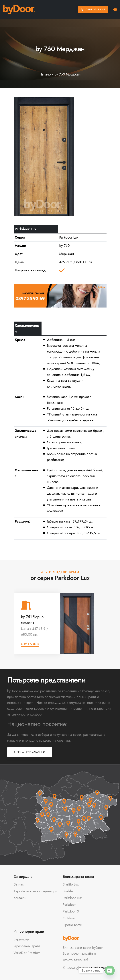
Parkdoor (69, 905)
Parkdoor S (71, 911)
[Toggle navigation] (115, 9)
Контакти (20, 898)
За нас (19, 884)
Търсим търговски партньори (36, 891)
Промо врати (73, 925)
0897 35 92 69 (93, 9)
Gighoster (99, 968)
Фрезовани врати (27, 946)
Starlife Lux (71, 884)
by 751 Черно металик (32, 620)
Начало (45, 74)
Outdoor (69, 918)
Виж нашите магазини (30, 752)
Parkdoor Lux (72, 898)
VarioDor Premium (27, 953)
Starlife (68, 891)
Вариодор (21, 939)
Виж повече (30, 644)
